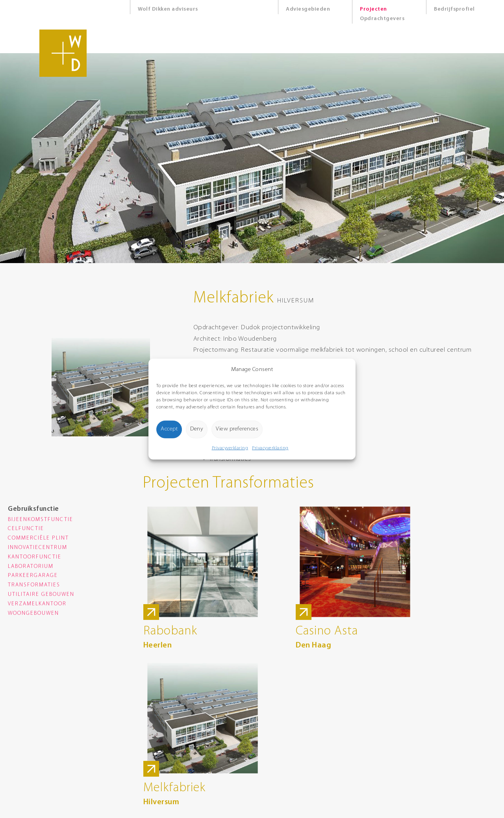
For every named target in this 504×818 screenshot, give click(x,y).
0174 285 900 (148, 728)
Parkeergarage (33, 576)
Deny (197, 429)
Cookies (233, 772)
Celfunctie (26, 529)
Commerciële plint (38, 538)
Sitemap (234, 780)
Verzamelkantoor (37, 604)
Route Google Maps (156, 754)
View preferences (237, 429)
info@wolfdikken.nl (155, 737)
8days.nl (233, 806)
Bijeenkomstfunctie (41, 520)
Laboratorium (31, 567)
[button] (344, 369)
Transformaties (34, 585)
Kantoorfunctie (35, 557)
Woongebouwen (33, 613)
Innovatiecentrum (38, 548)
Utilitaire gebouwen (41, 594)
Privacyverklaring (230, 448)
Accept (169, 429)
